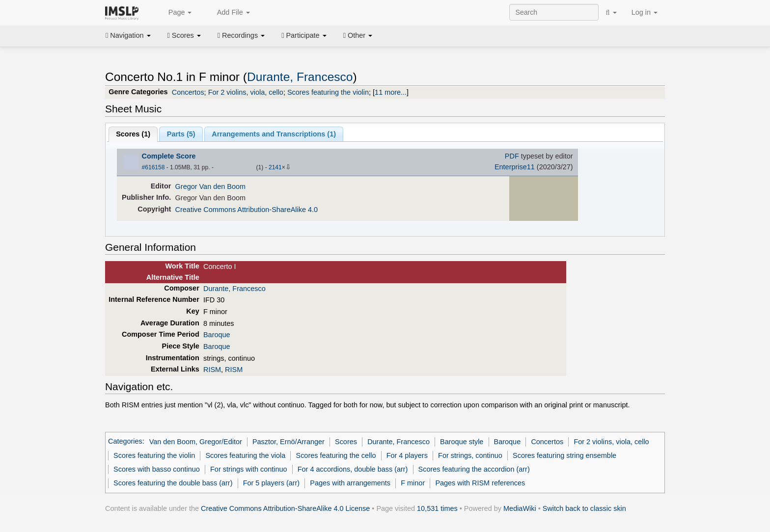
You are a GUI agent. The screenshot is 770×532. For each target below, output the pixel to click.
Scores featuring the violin (328, 92)
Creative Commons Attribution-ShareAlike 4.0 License (285, 508)
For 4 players (407, 455)
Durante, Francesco (300, 77)
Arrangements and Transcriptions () (274, 134)
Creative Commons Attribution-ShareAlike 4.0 (247, 210)
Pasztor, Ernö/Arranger (289, 442)
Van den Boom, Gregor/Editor (196, 442)
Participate (304, 35)
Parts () (181, 134)
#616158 (153, 167)
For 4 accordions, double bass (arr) (353, 469)
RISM (212, 370)
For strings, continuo (470, 455)
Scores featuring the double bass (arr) (173, 483)
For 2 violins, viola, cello (246, 92)
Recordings (241, 35)
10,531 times (437, 508)
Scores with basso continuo (157, 469)
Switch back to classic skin (584, 508)
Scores (184, 35)
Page (175, 13)
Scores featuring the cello (336, 455)
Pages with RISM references (480, 483)
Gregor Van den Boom (210, 186)
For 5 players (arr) (272, 483)
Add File (228, 13)
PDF (512, 156)
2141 (275, 167)
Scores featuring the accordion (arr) (474, 469)
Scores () (133, 134)
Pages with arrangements (350, 483)
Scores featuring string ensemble (564, 455)
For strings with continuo (248, 469)
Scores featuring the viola (245, 455)
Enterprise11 (515, 167)
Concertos (188, 92)
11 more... (391, 92)
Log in (645, 12)
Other (358, 35)
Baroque (217, 335)
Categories (125, 442)
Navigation (128, 35)
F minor (413, 483)
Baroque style (462, 442)
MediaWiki (520, 508)
